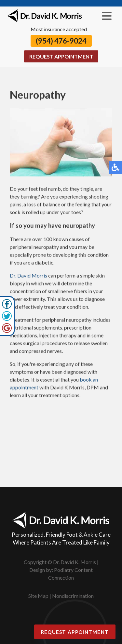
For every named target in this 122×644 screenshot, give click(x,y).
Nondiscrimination (73, 596)
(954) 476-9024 (61, 41)
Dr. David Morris (28, 276)
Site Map (38, 596)
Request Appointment (61, 56)
